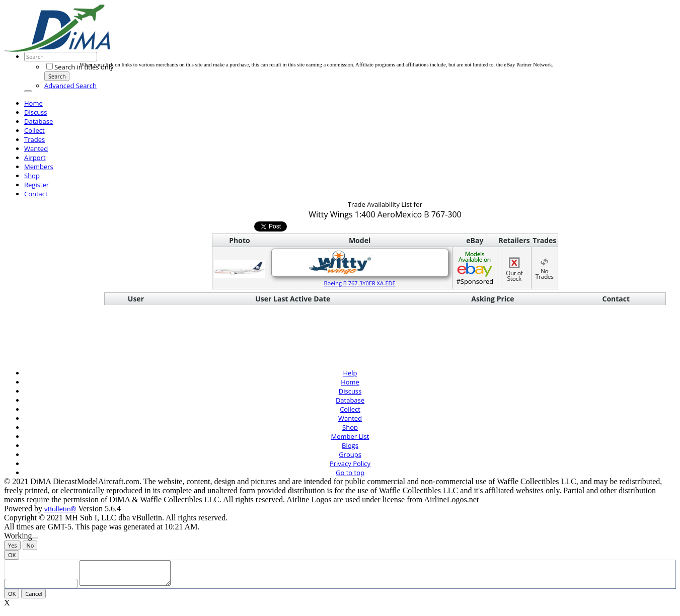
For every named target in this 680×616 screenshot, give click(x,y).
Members (39, 167)
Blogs (350, 445)
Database (39, 121)
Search (57, 76)
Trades (34, 139)
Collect (34, 130)
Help (350, 373)
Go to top (350, 473)
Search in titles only (80, 67)
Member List (350, 436)
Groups (350, 454)
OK (12, 555)
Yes (13, 545)
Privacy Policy (350, 464)
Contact (36, 194)
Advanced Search (70, 86)
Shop (32, 176)
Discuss (36, 112)
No (30, 545)
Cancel (34, 598)
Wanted (36, 148)
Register (36, 185)
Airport (35, 158)
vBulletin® (60, 509)
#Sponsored (475, 268)
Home (33, 103)
